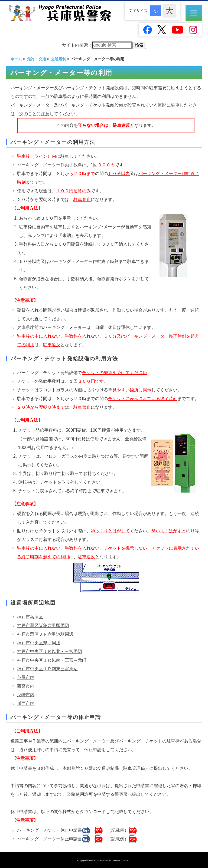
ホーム (16, 59)
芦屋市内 (26, 677)
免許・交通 (37, 59)
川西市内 (26, 703)
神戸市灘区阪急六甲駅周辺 (43, 626)
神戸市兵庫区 (30, 617)
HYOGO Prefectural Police (101, 860)
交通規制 (58, 59)
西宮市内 (26, 686)
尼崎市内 (26, 695)
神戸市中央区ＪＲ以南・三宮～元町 (52, 660)
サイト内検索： (97, 45)
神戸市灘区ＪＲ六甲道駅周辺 (45, 634)
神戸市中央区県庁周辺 (39, 643)
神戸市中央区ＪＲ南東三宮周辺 (47, 669)
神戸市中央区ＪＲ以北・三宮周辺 (50, 651)
